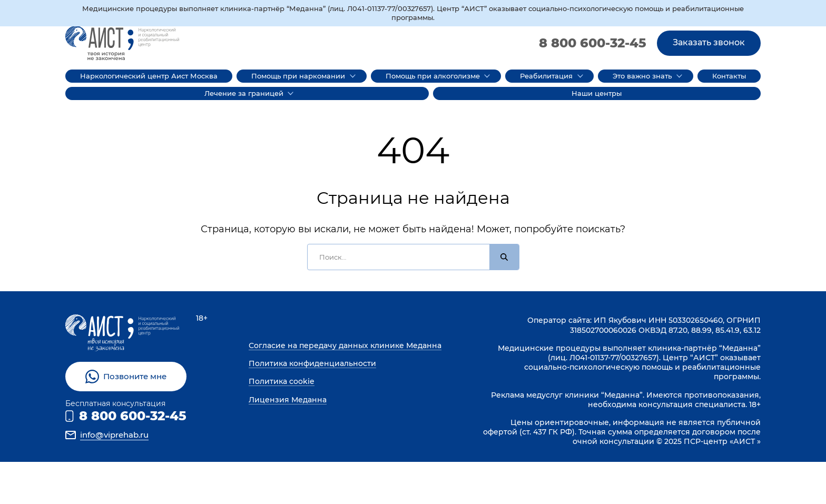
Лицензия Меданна (288, 400)
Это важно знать (642, 76)
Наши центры (597, 93)
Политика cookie (282, 381)
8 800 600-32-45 (593, 43)
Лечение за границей (244, 93)
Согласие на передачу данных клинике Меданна (345, 345)
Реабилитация (546, 76)
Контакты (729, 76)
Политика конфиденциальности (312, 363)
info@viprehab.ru (114, 435)
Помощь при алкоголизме (433, 76)
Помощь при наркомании (298, 76)
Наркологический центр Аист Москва (149, 76)
